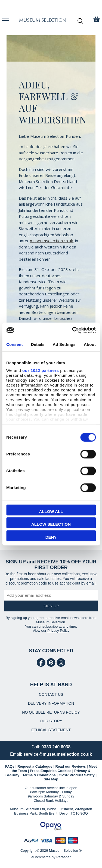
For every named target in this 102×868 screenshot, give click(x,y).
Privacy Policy (58, 631)
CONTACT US (51, 694)
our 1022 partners (41, 370)
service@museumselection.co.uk (58, 754)
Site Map (51, 779)
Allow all (51, 511)
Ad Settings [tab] (64, 344)
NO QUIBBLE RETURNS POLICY (51, 712)
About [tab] (90, 344)
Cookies (65, 771)
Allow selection (51, 524)
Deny (51, 537)
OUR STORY (51, 721)
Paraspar (64, 857)
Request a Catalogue (35, 766)
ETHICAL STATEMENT (51, 730)
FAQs (10, 766)
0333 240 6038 (56, 747)
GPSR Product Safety (77, 775)
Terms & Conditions (39, 775)
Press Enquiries (43, 771)
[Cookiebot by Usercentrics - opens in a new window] (73, 330)
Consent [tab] (15, 344)
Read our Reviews (70, 766)
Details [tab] (38, 344)
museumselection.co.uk (51, 241)
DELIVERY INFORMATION (51, 703)
